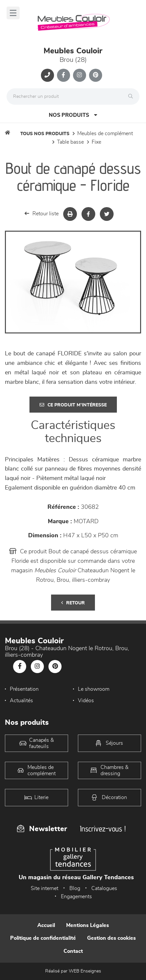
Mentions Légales (88, 925)
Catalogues (104, 888)
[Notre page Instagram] (80, 75)
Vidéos (86, 701)
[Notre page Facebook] (64, 75)
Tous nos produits (45, 134)
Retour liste (42, 214)
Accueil (46, 925)
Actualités (21, 701)
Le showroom (94, 689)
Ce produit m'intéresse (73, 405)
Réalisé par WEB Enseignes (73, 971)
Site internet (45, 888)
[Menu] (13, 13)
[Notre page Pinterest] (96, 75)
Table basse (70, 142)
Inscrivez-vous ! (103, 829)
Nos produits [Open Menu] (73, 115)
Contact (73, 951)
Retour (73, 603)
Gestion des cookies (111, 938)
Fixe (96, 142)
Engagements (76, 897)
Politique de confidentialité (43, 938)
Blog (75, 888)
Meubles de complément (105, 134)
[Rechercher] (132, 97)
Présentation (24, 689)
